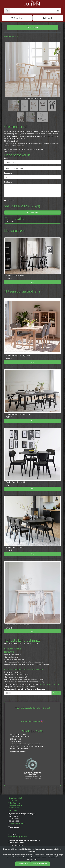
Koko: (6, 158)
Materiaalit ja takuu (15, 805)
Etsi (58, 11)
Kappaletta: (8, 173)
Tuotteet (32, 27)
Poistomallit (13, 810)
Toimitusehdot (14, 808)
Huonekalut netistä (15, 798)
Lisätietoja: (8, 182)
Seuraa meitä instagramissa (32, 721)
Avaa (33, 282)
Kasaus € (11, 200)
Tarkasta (56, 693)
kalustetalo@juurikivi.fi (17, 823)
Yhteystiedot (13, 800)
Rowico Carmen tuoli (11, 36)
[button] (8, 68)
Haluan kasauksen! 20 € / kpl (48, 684)
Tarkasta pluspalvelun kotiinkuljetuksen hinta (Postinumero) (26, 689)
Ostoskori (17, 18)
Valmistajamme (14, 803)
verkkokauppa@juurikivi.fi (18, 837)
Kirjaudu (48, 18)
